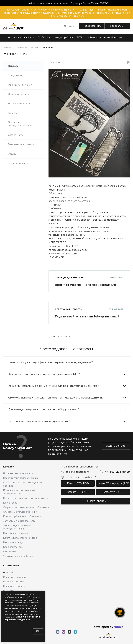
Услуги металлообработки (18, 556)
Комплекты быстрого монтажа (20, 538)
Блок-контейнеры (13, 547)
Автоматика (10, 552)
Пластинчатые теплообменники (21, 478)
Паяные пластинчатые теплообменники (26, 498)
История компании (14, 582)
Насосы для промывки (16, 533)
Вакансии (9, 591)
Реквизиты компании (15, 577)
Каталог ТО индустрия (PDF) (113, 483)
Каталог (9, 467)
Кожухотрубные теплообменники (22, 516)
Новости (8, 573)
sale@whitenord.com (77, 472)
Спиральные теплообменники (20, 512)
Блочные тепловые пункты (18, 473)
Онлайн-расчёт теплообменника (79, 467)
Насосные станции (14, 542)
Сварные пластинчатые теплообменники (26, 507)
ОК (38, 631)
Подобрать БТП (117, 26)
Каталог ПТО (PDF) (78, 483)
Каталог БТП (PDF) (78, 492)
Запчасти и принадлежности (19, 521)
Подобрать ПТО (92, 26)
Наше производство (15, 586)
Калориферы (10, 503)
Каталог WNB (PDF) (113, 492)
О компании (11, 566)
